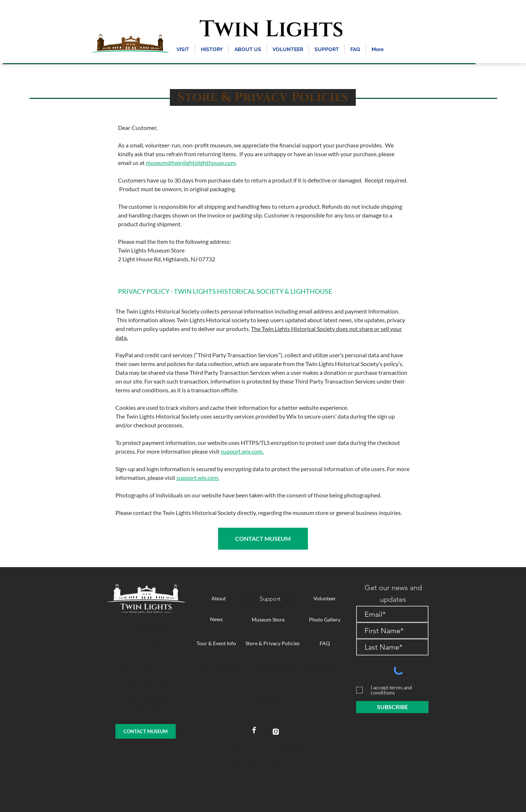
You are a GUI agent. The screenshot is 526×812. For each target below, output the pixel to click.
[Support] (270, 599)
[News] (216, 619)
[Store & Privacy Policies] (272, 643)
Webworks (294, 749)
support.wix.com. (243, 451)
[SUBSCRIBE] (392, 707)
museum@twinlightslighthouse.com (191, 163)
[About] (218, 599)
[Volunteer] (325, 599)
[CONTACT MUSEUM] (263, 539)
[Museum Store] (268, 620)
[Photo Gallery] (325, 620)
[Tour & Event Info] (216, 643)
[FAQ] (325, 643)
